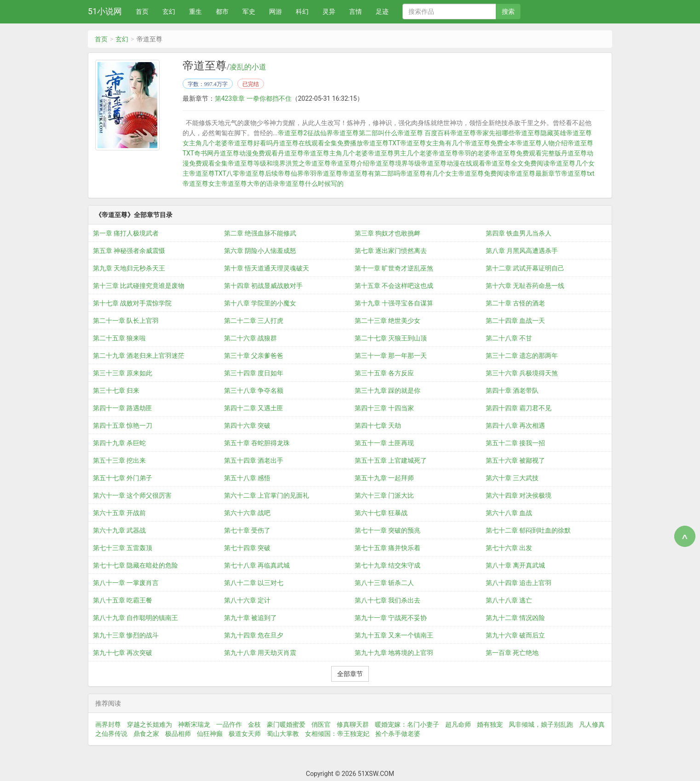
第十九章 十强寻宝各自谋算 (394, 303)
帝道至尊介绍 (350, 163)
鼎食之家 (146, 734)
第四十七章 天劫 (378, 425)
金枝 (254, 724)
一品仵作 (229, 724)
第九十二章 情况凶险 (515, 618)
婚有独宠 (490, 724)
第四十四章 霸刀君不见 (519, 408)
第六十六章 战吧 (247, 513)
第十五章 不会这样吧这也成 (394, 286)
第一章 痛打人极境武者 (126, 233)
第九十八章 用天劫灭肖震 (260, 653)
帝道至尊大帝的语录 (250, 184)
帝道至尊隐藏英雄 (540, 133)
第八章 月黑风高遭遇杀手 (522, 251)
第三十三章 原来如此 (123, 373)
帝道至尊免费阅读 (484, 173)
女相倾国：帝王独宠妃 (337, 734)
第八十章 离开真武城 (515, 565)
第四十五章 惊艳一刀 (123, 425)
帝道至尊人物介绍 (542, 143)
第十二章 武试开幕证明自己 (525, 268)
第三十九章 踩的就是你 (387, 390)
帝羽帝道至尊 (323, 173)
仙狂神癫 (210, 734)
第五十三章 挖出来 (119, 460)
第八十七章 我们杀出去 (387, 600)
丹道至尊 (291, 153)
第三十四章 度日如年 (254, 373)
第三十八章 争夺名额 (254, 390)
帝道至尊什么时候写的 (311, 184)
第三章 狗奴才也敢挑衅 (387, 233)
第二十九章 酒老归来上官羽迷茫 (139, 356)
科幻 (302, 11)
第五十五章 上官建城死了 (391, 460)
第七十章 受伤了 (247, 530)
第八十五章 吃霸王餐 (123, 600)
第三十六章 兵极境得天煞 (522, 373)
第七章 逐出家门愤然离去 (391, 251)
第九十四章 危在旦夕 (254, 635)
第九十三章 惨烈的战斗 (126, 635)
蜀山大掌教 (283, 734)
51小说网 (105, 11)
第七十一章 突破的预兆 (387, 530)
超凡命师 (458, 724)
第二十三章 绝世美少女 (387, 321)
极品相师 (178, 734)
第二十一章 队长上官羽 (126, 321)
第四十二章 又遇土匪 (254, 408)
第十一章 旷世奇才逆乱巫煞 (394, 268)
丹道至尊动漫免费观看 (246, 153)
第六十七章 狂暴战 (381, 513)
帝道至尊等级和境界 (257, 163)
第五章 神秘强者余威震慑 (129, 251)
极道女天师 (245, 734)
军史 (249, 11)
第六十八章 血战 (509, 513)
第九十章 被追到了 (250, 618)
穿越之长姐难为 (149, 724)
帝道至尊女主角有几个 (432, 143)
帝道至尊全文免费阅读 (517, 163)
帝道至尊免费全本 (490, 143)
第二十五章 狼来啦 (119, 338)
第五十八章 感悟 (247, 478)
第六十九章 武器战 (119, 530)
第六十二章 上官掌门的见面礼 (267, 495)
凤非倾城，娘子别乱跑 (541, 724)
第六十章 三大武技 (512, 478)
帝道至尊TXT (382, 143)
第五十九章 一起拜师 (384, 478)
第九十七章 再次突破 (123, 653)
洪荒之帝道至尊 (308, 163)
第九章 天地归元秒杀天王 (129, 268)
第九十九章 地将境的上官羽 (394, 653)
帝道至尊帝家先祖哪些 (482, 133)
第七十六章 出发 (509, 548)
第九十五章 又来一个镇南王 (394, 635)
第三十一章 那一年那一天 (391, 356)
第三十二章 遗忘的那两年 (522, 356)
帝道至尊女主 (202, 184)
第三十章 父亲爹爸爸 (254, 356)
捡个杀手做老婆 (398, 734)
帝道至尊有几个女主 (429, 173)
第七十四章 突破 (247, 548)
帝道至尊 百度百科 (424, 133)
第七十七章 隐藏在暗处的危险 (135, 565)
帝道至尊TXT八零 (214, 173)
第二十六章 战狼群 (250, 338)
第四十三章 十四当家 (384, 408)
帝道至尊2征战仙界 (305, 133)
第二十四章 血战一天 (515, 321)
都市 (222, 11)
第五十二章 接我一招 (515, 443)
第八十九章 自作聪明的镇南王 (135, 618)
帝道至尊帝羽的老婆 (461, 153)
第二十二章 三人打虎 (254, 321)
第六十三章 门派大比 (384, 495)
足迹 (382, 11)
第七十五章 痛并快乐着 (387, 548)
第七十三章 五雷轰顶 (123, 548)
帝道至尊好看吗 (250, 143)
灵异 (329, 11)
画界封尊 (108, 724)
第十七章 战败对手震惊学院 (132, 303)
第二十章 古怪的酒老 (515, 303)
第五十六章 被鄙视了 (515, 460)
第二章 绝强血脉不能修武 (260, 233)
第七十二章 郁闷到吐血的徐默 (528, 530)
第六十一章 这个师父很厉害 (132, 495)
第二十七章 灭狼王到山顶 (391, 338)
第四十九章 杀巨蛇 (119, 443)
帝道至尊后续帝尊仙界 (271, 173)
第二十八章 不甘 (509, 338)
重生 (195, 11)
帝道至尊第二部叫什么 (365, 133)
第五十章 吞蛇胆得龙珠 (257, 443)
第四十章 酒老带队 (512, 390)
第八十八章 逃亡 (509, 600)
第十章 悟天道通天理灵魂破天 (267, 268)
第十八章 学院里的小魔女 (260, 303)
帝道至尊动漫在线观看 (453, 163)
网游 (275, 11)
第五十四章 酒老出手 (254, 460)
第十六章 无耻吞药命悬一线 (525, 286)
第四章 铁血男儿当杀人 (519, 233)
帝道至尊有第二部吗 (371, 173)
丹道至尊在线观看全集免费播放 (318, 143)
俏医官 (321, 724)
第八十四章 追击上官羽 (519, 583)
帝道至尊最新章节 (535, 173)
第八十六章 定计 (247, 600)
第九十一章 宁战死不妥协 (391, 618)
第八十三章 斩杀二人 (384, 583)
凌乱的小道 (248, 67)
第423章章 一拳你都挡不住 (253, 98)
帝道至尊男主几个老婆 (400, 153)
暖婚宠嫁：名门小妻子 (407, 724)
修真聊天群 (353, 724)
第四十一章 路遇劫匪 (123, 408)
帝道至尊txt (578, 173)
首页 (142, 11)
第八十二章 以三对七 (254, 583)
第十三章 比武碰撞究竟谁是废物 (139, 286)
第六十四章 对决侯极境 (519, 495)
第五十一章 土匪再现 (384, 443)
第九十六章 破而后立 (515, 635)
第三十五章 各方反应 (384, 373)
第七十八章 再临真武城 (257, 565)
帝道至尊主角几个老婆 (336, 153)
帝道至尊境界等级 (395, 163)
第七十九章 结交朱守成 (387, 565)
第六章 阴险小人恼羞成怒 (260, 251)
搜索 (508, 11)
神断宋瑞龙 (194, 724)
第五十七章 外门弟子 (123, 478)
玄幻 (169, 11)
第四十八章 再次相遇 (515, 425)
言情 (356, 11)
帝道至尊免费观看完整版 (526, 153)
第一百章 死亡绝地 (512, 653)
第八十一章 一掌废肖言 (126, 583)
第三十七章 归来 (116, 390)
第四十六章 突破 (247, 425)
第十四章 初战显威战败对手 (263, 286)
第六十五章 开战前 (119, 513)
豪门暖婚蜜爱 (286, 724)
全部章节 (350, 674)
